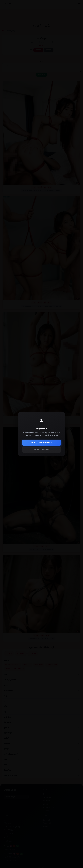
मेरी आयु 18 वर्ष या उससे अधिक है (41, 443)
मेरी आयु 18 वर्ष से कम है (42, 450)
